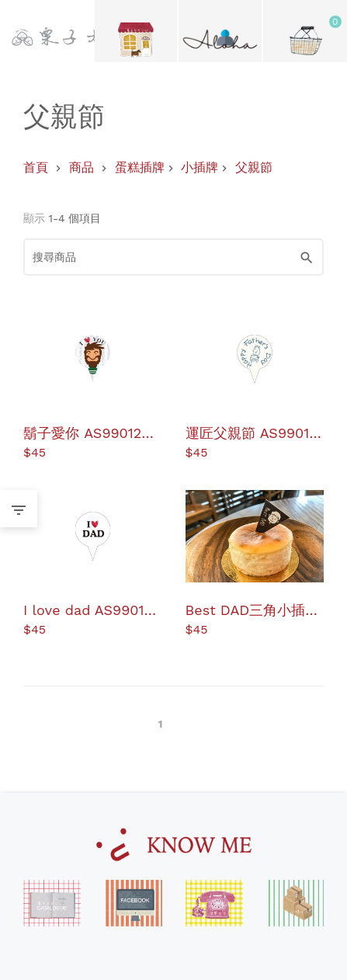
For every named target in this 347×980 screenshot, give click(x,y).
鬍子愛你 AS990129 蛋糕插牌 (87, 432)
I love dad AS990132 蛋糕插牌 (92, 609)
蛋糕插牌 (140, 167)
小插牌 (200, 167)
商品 (82, 167)
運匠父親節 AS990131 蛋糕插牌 (254, 432)
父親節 (254, 167)
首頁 (36, 167)
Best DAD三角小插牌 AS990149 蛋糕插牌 (253, 609)
